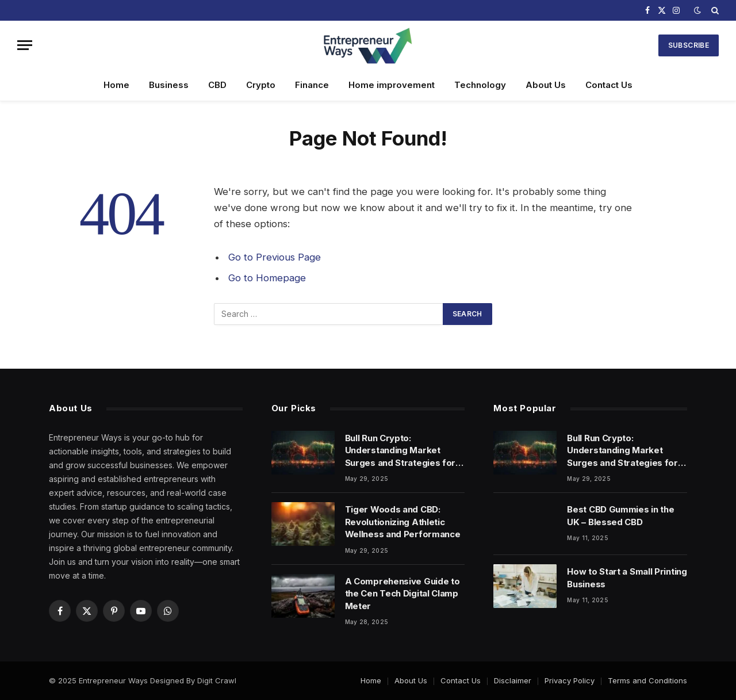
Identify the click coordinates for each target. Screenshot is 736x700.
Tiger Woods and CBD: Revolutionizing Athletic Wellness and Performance (403, 522)
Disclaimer (513, 680)
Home (116, 85)
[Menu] (25, 45)
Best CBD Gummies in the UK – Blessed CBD (620, 515)
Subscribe (689, 45)
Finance (312, 85)
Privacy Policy (570, 680)
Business (169, 85)
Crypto (261, 85)
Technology (480, 85)
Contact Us (609, 85)
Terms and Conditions (647, 680)
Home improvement (392, 85)
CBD (217, 85)
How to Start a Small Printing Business (627, 577)
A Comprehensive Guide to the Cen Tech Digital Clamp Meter (402, 594)
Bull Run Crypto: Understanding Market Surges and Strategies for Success (400, 451)
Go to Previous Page (275, 257)
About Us (546, 85)
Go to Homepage (267, 278)
